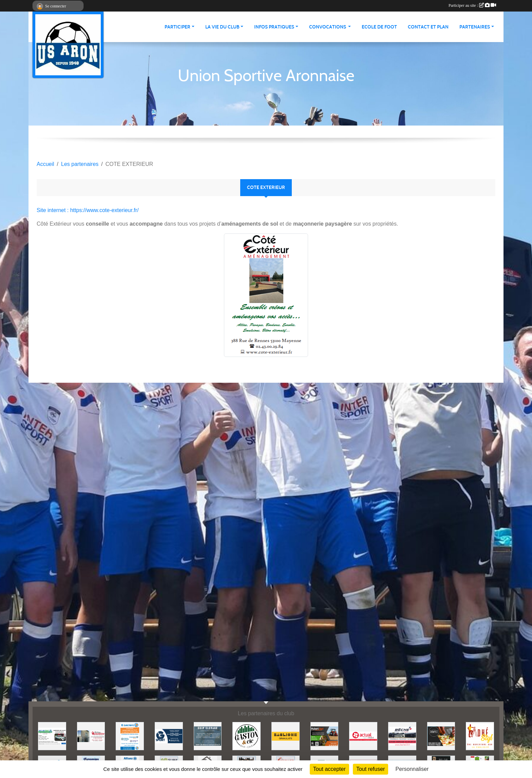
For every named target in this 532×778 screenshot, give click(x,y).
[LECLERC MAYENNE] (130, 736)
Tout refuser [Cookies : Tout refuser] (370, 769)
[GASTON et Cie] (246, 736)
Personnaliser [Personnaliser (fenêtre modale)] (412, 769)
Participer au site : (472, 5)
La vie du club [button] (222, 27)
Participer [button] (177, 27)
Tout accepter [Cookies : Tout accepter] (329, 769)
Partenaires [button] (475, 27)
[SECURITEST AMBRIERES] (52, 736)
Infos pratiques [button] (274, 27)
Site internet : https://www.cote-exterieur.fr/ (88, 210)
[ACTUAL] (363, 736)
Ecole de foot (379, 27)
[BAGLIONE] (286, 736)
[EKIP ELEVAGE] (208, 736)
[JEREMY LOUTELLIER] (91, 736)
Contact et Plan (428, 27)
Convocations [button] (328, 27)
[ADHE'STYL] (480, 736)
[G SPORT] (169, 736)
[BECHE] (402, 736)
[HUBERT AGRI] (325, 736)
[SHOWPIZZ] (441, 736)
